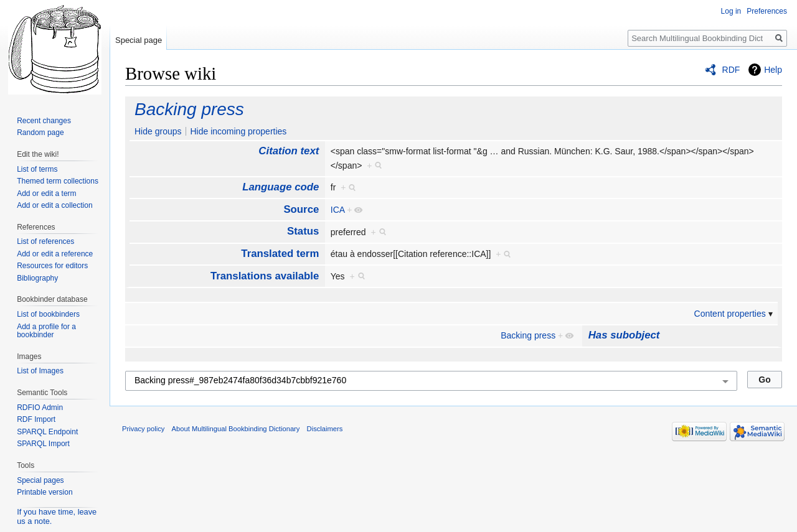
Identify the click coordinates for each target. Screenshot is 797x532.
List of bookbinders (48, 314)
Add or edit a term (46, 194)
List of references (45, 241)
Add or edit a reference (55, 254)
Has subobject (624, 335)
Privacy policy (143, 429)
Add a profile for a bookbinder (46, 331)
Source (301, 209)
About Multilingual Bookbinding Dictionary (236, 429)
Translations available (265, 276)
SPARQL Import (43, 444)
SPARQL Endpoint (47, 432)
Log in (731, 11)
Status (303, 231)
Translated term (280, 254)
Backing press (189, 109)
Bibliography (37, 278)
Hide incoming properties (238, 131)
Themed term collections (58, 181)
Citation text (289, 151)
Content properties (730, 314)
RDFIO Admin (40, 408)
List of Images (40, 371)
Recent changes (44, 121)
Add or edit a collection (54, 205)
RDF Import (36, 419)
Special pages (40, 480)
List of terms (37, 169)
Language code (281, 187)
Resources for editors (52, 266)
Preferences (767, 11)
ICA (338, 210)
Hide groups (158, 131)
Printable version (45, 492)
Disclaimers (325, 429)
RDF (731, 70)
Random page (40, 133)
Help (773, 70)
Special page (139, 40)
